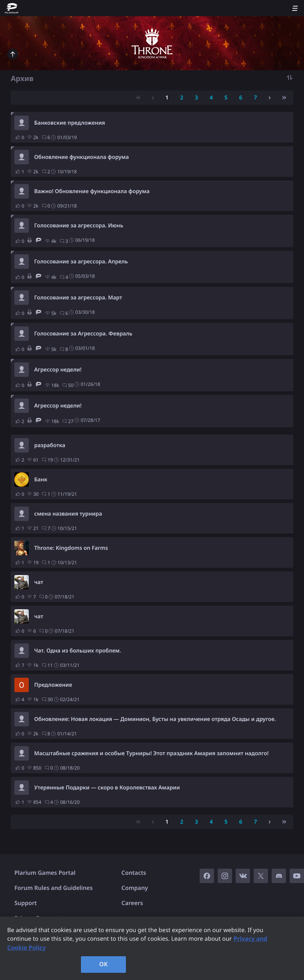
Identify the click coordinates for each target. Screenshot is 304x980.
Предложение (53, 685)
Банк (41, 480)
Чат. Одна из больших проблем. (78, 651)
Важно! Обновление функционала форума (92, 191)
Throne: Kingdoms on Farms (71, 548)
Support (26, 903)
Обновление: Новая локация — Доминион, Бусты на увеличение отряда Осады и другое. (155, 719)
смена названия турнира (68, 514)
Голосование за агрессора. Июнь (79, 226)
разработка (50, 445)
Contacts (134, 873)
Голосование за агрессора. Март (78, 298)
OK (104, 964)
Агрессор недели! (58, 370)
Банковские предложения (70, 123)
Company (135, 888)
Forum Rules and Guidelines (54, 888)
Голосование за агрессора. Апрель (81, 262)
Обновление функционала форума (81, 157)
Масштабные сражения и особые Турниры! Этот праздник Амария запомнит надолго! (151, 753)
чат (39, 582)
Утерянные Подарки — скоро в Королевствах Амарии (107, 788)
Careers (132, 903)
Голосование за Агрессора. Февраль (83, 334)
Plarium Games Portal (45, 873)
